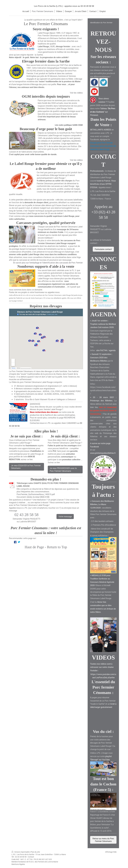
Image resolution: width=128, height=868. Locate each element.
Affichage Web (111, 852)
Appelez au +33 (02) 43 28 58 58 (103, 212)
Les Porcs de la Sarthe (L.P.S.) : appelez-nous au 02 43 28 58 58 (64, 6)
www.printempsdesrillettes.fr (103, 453)
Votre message (65, 516)
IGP (70, 65)
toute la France (103, 181)
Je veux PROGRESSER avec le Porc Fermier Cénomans (63, 470)
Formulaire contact (103, 249)
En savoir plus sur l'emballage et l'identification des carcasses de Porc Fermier (48, 263)
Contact (31, 857)
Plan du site (35, 852)
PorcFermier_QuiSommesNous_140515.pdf (36, 494)
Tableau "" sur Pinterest (103, 112)
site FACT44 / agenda (106, 350)
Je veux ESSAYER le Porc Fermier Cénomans (26, 467)
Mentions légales (18, 864)
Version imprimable (21, 852)
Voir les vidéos (76, 93)
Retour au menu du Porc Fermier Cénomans (103, 840)
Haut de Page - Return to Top (46, 547)
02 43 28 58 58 (26, 515)
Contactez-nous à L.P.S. (40, 423)
